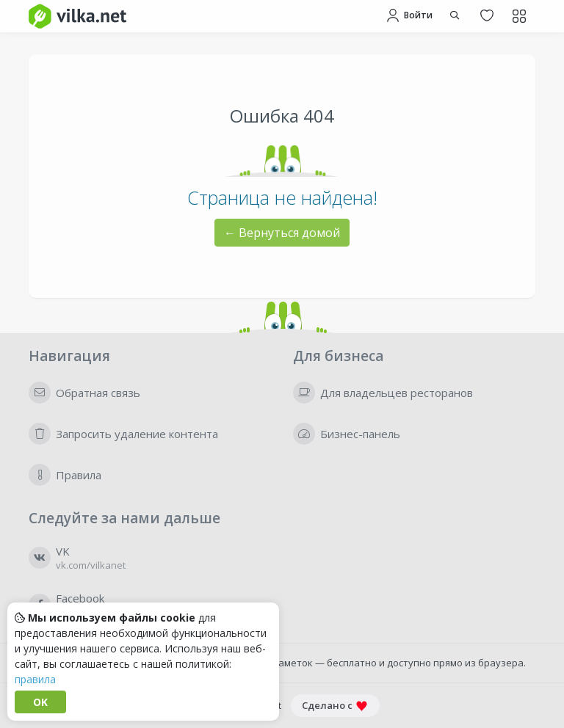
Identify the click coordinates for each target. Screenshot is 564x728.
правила (35, 679)
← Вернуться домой (282, 233)
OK (40, 702)
